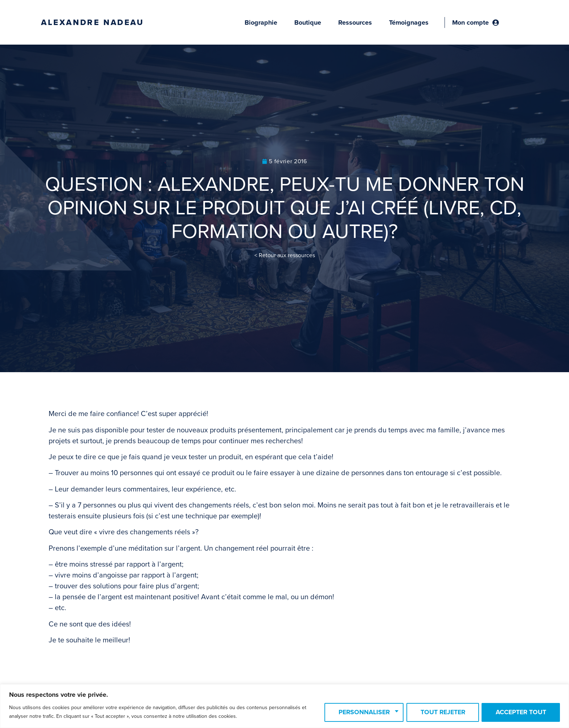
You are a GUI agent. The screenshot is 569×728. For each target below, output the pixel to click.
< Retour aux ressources (285, 255)
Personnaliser (357, 712)
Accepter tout (520, 712)
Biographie (261, 22)
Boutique (308, 22)
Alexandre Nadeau (93, 22)
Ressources (355, 22)
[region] (284, 706)
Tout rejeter (439, 712)
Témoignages (409, 22)
